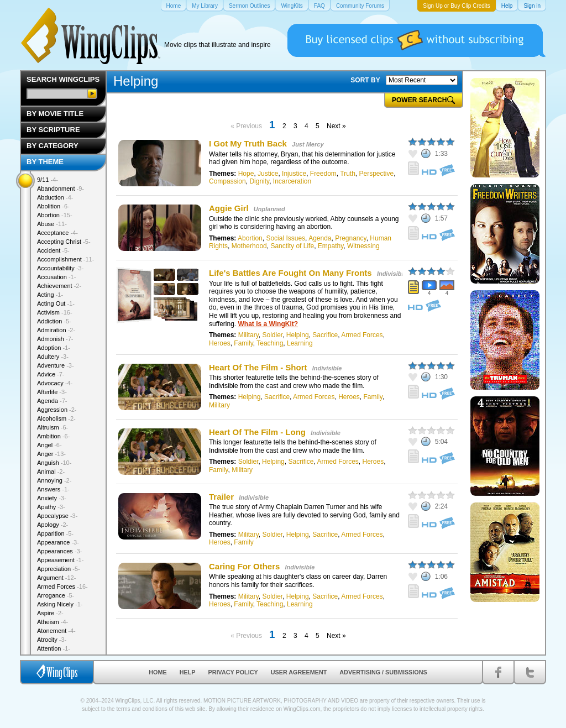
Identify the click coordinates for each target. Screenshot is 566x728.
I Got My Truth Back (248, 143)
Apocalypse (57, 516)
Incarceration (292, 181)
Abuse (52, 224)
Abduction (55, 197)
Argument (56, 578)
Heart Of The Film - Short (258, 367)
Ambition (53, 436)
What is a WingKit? (268, 324)
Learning (300, 343)
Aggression (57, 410)
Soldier (272, 335)
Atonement (56, 631)
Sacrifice (325, 335)
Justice (268, 174)
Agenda (320, 238)
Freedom (323, 174)
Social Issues (285, 238)
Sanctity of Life (292, 246)
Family (243, 343)
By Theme (45, 162)
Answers (53, 489)
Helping (298, 335)
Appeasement (60, 560)
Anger (51, 454)
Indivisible (392, 274)
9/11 (48, 180)
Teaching (270, 343)
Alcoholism (56, 418)
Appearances (59, 551)
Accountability (60, 268)
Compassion (227, 181)
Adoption (54, 348)
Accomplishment (65, 259)
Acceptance (57, 233)
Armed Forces (362, 335)
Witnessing (363, 246)
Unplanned (269, 209)
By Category (53, 146)
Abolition (53, 206)
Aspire (50, 613)
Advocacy (55, 383)
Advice (51, 374)
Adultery (53, 357)
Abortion (250, 238)
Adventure (56, 365)
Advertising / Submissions (383, 672)
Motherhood (249, 246)
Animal (51, 472)
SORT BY (365, 80)
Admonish (55, 339)
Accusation (56, 277)
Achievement (59, 286)
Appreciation (59, 569)
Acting (50, 295)
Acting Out (56, 303)
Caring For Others (244, 566)
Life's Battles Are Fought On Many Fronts (290, 273)
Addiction (54, 321)
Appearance (58, 542)
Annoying (54, 480)
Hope (246, 174)
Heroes (220, 343)
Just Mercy (308, 144)
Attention (54, 648)
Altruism (53, 427)
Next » (336, 126)
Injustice (294, 174)
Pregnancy (350, 238)
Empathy (331, 246)
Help (188, 672)
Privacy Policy (233, 672)
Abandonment (61, 188)
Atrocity (52, 640)
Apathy (51, 507)
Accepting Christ (64, 242)
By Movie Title (55, 114)
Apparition (55, 533)
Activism (55, 312)
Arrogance (56, 595)
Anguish (54, 463)
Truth (348, 174)
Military (248, 335)
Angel (49, 445)
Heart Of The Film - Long (257, 432)
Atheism (53, 622)
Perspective (377, 174)
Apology (53, 525)
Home (158, 672)
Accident (53, 250)
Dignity (259, 181)
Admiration (56, 330)
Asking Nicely (60, 604)
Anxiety (52, 498)
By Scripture (53, 130)
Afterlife (52, 392)
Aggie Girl (230, 208)
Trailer (221, 497)
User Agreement (299, 672)
